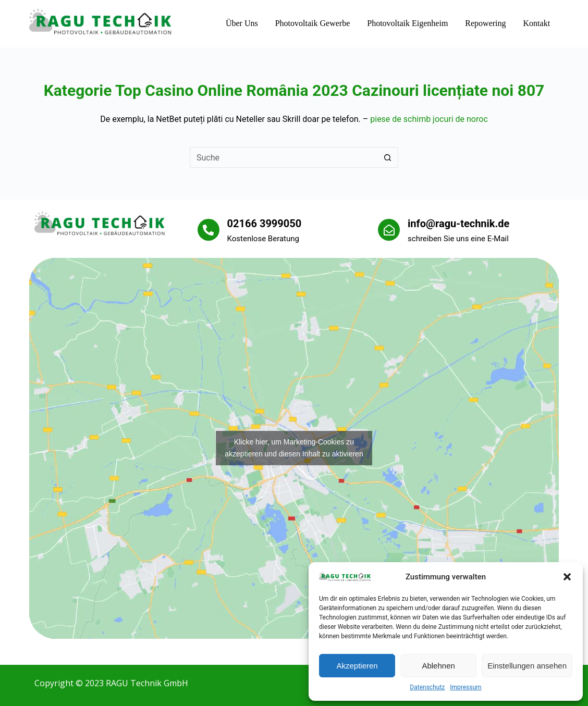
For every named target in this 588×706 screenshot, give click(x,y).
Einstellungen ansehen (527, 666)
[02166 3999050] (209, 230)
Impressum (465, 687)
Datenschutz (427, 687)
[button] (567, 577)
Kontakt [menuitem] (537, 23)
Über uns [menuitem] (242, 23)
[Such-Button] (388, 157)
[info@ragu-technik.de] (389, 230)
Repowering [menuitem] (485, 23)
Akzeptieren (357, 666)
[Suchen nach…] (284, 157)
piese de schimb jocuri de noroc (429, 119)
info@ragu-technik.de (458, 224)
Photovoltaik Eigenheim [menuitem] (407, 23)
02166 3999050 (265, 224)
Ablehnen (438, 666)
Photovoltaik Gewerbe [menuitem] (313, 23)
